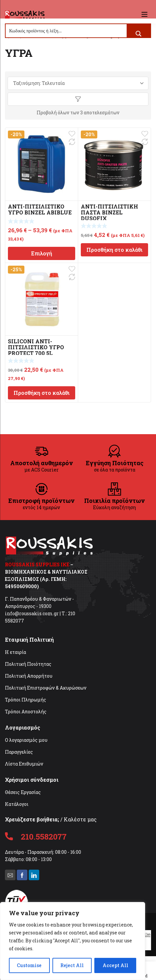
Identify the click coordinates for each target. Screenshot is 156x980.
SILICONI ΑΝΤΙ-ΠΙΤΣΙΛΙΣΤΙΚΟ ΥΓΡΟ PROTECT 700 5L (36, 347)
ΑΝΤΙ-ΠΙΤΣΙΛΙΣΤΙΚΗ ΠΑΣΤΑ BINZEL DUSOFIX (109, 212)
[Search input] (66, 31)
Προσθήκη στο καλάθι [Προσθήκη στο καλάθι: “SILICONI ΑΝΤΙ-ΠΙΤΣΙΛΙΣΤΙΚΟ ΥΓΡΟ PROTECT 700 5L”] (42, 393)
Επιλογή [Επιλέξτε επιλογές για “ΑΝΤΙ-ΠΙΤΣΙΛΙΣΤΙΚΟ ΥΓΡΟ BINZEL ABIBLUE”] (42, 253)
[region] (73, 941)
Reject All (72, 965)
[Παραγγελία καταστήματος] (78, 83)
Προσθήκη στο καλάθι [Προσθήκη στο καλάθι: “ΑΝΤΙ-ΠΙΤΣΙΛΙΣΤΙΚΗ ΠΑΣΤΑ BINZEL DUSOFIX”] (114, 250)
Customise (29, 965)
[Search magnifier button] (139, 34)
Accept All (115, 965)
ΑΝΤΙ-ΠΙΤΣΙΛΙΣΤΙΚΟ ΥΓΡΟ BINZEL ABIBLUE (40, 209)
